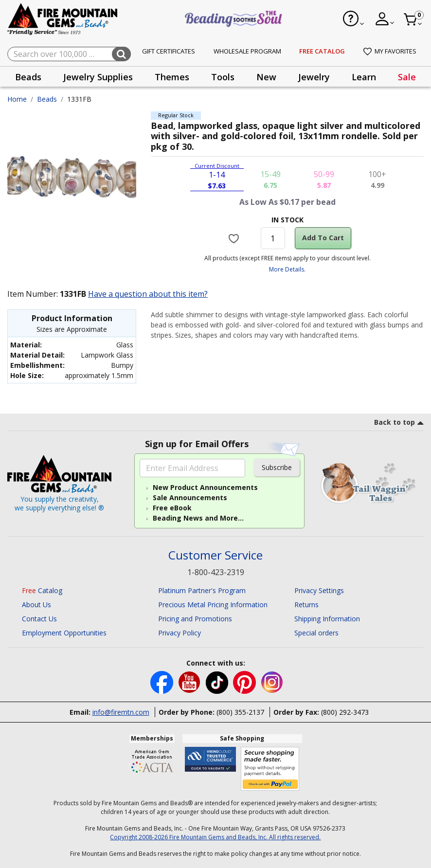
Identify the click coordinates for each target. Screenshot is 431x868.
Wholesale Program (247, 51)
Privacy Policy (180, 633)
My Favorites (390, 51)
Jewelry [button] (314, 77)
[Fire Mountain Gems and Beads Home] (63, 18)
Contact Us (39, 619)
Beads (47, 99)
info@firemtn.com (121, 712)
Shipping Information (327, 619)
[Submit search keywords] (121, 54)
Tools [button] (223, 77)
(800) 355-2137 (240, 712)
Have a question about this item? (148, 294)
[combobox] (69, 54)
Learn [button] (364, 77)
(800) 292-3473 (345, 712)
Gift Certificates (169, 51)
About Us (36, 605)
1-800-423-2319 (216, 572)
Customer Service (215, 555)
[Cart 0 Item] (413, 19)
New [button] (266, 77)
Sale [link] (407, 77)
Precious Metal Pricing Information (213, 605)
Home (17, 99)
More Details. (287, 269)
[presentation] (28, 77)
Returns (306, 605)
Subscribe (277, 467)
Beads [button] (28, 77)
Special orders (316, 633)
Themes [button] (172, 77)
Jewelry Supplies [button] (98, 77)
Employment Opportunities (64, 633)
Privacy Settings (319, 590)
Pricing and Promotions (195, 619)
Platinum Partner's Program (202, 590)
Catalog (42, 590)
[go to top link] (399, 424)
